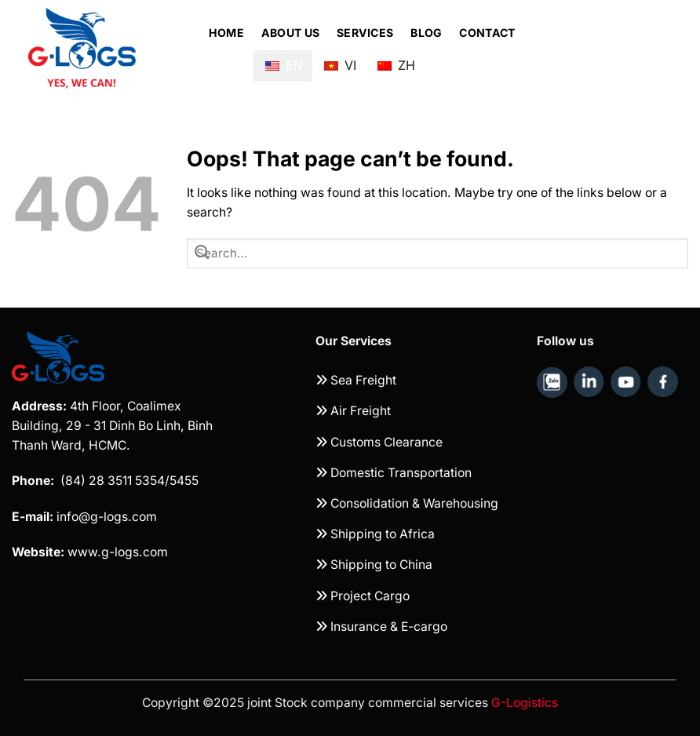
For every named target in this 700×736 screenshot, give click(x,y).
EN (284, 65)
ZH (396, 59)
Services (365, 33)
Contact (487, 33)
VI (340, 59)
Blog (426, 33)
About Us (290, 33)
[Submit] (202, 253)
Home (226, 33)
